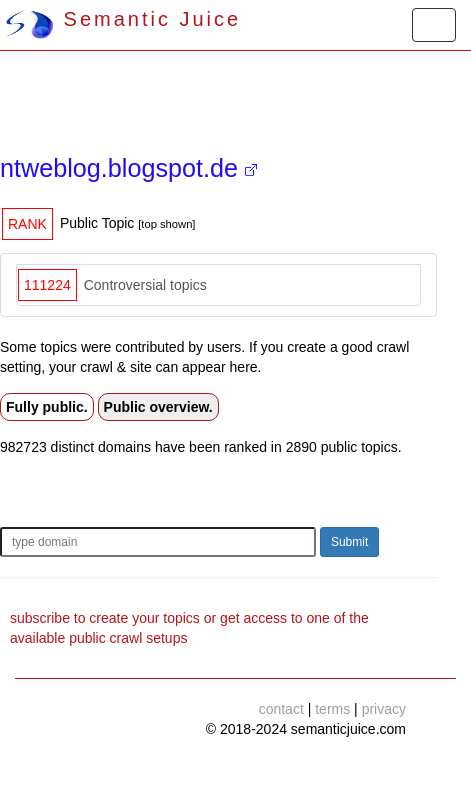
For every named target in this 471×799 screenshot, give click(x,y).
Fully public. (47, 407)
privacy (384, 709)
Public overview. (158, 407)
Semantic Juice (123, 19)
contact (281, 709)
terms (332, 709)
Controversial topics (145, 285)
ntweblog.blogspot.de (128, 168)
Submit (349, 542)
